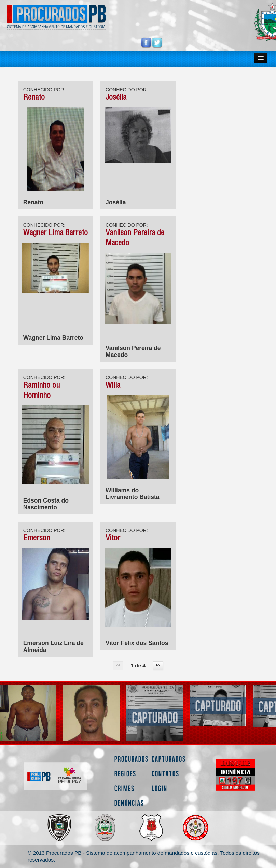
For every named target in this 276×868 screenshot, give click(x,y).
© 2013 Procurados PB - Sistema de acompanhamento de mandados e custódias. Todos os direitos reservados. (144, 856)
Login (160, 788)
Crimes (125, 788)
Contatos (165, 773)
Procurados (132, 759)
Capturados (169, 759)
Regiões (125, 773)
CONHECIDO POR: (44, 90)
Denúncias (129, 803)
